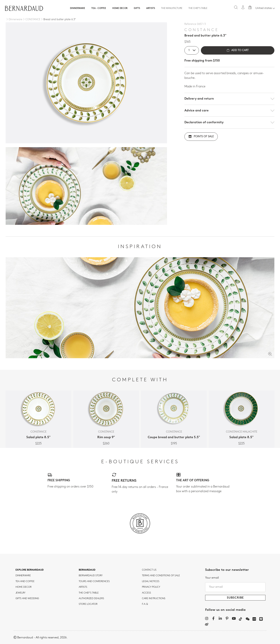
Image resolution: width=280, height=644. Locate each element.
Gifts (137, 8)
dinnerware (23, 576)
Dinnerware (78, 8)
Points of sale (201, 137)
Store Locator (88, 604)
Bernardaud (87, 570)
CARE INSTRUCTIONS (154, 599)
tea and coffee (25, 581)
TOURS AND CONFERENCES (94, 581)
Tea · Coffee (99, 8)
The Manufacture (172, 8)
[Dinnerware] (14, 20)
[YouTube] (234, 618)
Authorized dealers (91, 599)
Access (146, 593)
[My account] (243, 7)
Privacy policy (151, 587)
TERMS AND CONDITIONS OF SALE (161, 576)
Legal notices (151, 581)
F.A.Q (145, 604)
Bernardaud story (91, 576)
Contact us (149, 570)
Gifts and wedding (27, 599)
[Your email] (235, 587)
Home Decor (120, 8)
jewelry (20, 593)
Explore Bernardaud (30, 570)
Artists (151, 8)
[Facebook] (213, 618)
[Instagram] (207, 618)
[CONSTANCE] (31, 20)
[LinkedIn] (220, 618)
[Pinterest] (227, 618)
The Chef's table (198, 8)
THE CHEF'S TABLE (89, 593)
